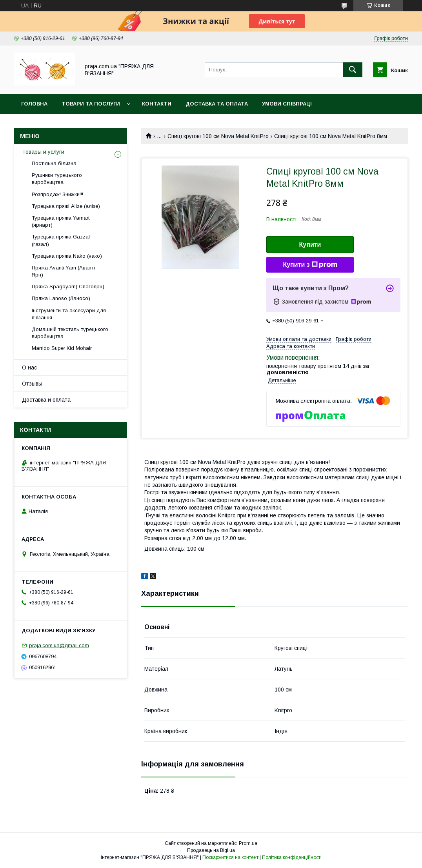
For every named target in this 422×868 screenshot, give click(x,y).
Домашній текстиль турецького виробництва (70, 333)
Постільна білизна (54, 163)
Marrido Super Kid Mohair (62, 348)
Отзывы (32, 384)
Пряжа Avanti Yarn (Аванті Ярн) (63, 271)
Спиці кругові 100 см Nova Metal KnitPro (218, 136)
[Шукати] (353, 70)
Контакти (157, 104)
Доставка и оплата (46, 400)
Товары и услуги (43, 152)
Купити (310, 245)
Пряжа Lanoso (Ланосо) (61, 298)
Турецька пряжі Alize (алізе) (66, 206)
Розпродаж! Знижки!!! (57, 194)
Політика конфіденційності (292, 857)
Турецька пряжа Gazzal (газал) (61, 240)
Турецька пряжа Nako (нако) (67, 256)
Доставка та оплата (217, 104)
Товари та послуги (91, 104)
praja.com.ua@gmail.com (59, 645)
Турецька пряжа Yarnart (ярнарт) (61, 221)
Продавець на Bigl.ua (211, 850)
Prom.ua (248, 843)
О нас (29, 368)
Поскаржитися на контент (230, 857)
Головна (34, 104)
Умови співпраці (287, 104)
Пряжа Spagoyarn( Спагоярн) (68, 287)
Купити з (310, 265)
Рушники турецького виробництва (57, 179)
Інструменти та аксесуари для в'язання (69, 314)
